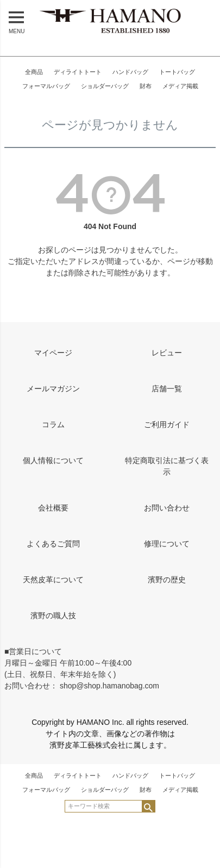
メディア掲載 (180, 86)
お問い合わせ (167, 508)
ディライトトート (78, 72)
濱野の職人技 (53, 615)
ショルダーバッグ (105, 86)
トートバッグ (177, 72)
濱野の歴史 (167, 580)
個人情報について (53, 460)
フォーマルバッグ (46, 86)
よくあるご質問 (53, 544)
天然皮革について (53, 580)
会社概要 (53, 508)
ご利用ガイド (167, 424)
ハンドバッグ (130, 72)
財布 (146, 86)
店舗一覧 (167, 389)
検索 (148, 806)
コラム (53, 424)
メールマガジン (53, 389)
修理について (167, 544)
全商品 (34, 72)
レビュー (167, 353)
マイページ (53, 353)
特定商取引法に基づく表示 (167, 466)
